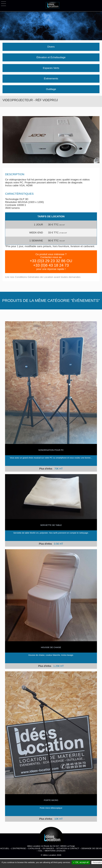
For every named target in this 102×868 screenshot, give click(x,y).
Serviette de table (51, 525)
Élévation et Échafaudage (51, 57)
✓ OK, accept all (81, 862)
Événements (51, 78)
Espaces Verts (51, 68)
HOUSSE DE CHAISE (51, 647)
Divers (51, 47)
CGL (40, 851)
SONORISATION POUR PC (51, 450)
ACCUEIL (5, 848)
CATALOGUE (34, 848)
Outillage (51, 89)
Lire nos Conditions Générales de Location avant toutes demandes (43, 277)
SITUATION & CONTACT (68, 848)
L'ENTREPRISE (19, 848)
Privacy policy (52, 866)
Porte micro (51, 800)
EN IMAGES (48, 848)
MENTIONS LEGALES (55, 851)
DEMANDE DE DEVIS (92, 848)
